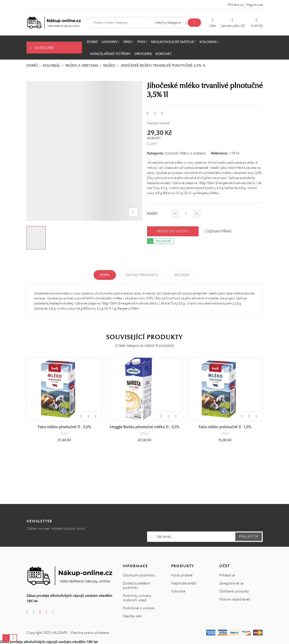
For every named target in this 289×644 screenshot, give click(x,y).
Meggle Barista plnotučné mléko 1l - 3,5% (144, 427)
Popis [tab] (105, 275)
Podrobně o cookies (139, 608)
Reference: (220, 153)
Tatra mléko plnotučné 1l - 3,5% (64, 427)
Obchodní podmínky (139, 575)
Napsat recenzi (158, 123)
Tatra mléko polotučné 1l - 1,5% (225, 427)
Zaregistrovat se (231, 583)
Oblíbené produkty (234, 591)
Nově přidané (182, 575)
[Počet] (186, 214)
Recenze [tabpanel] (182, 275)
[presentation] (205, 520)
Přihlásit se (227, 575)
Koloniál (171, 153)
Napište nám (132, 616)
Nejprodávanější (184, 583)
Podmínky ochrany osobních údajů (137, 598)
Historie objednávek (235, 599)
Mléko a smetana (193, 153)
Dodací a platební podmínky (136, 585)
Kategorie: (155, 153)
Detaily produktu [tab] (142, 275)
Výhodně (178, 591)
